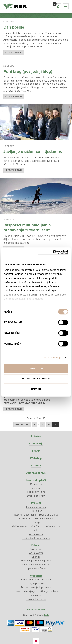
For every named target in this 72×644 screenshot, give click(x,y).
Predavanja (36, 444)
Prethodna (22, 425)
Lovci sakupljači (36, 480)
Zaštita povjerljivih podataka (36, 587)
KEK (15, 6)
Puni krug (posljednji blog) (28, 71)
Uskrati (36, 389)
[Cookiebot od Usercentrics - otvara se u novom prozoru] (53, 252)
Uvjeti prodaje (36, 584)
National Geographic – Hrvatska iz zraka (36, 515)
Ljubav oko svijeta (36, 507)
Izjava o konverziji (36, 599)
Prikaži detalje (53, 358)
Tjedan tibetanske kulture (36, 538)
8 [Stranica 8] (43, 425)
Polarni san (36, 511)
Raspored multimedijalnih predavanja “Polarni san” (27, 228)
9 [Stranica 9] (49, 425)
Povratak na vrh (36, 610)
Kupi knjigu (36, 488)
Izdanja (36, 451)
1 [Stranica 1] (34, 425)
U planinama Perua (36, 568)
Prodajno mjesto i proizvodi (36, 580)
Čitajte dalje (14, 52)
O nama (36, 466)
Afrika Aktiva (36, 534)
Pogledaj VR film (36, 492)
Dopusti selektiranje (36, 379)
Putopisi (36, 545)
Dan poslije (14, 27)
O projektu (36, 484)
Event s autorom (36, 496)
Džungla (36, 522)
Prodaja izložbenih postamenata (36, 519)
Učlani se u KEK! (36, 473)
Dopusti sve (36, 368)
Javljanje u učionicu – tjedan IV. (33, 152)
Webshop (36, 458)
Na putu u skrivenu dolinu (36, 565)
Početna (36, 436)
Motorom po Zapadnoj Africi (36, 561)
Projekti (36, 503)
